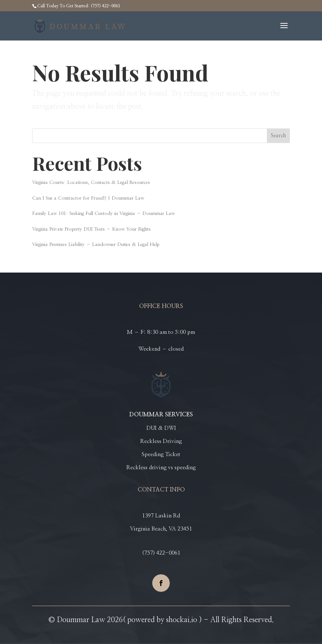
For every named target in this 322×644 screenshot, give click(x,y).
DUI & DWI (161, 428)
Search (278, 136)
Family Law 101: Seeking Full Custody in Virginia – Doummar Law (103, 214)
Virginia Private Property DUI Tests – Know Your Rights (91, 229)
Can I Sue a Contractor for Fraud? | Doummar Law (88, 198)
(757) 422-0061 (161, 553)
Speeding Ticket (161, 454)
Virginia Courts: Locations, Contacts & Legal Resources (91, 183)
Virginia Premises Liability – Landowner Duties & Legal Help (96, 245)
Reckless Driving (161, 441)
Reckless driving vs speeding (161, 468)
